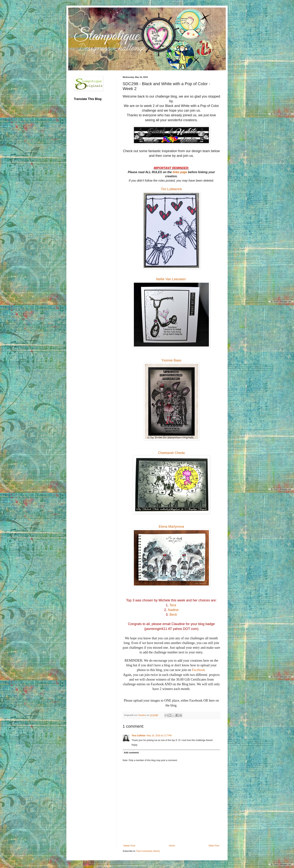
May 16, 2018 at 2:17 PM (159, 736)
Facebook (199, 670)
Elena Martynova (171, 527)
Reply (135, 745)
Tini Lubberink (171, 189)
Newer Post (129, 846)
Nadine (173, 610)
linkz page (180, 172)
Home (172, 846)
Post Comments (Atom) (148, 851)
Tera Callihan (139, 736)
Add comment (131, 753)
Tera (173, 605)
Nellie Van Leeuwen (171, 279)
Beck (173, 615)
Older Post (214, 846)
